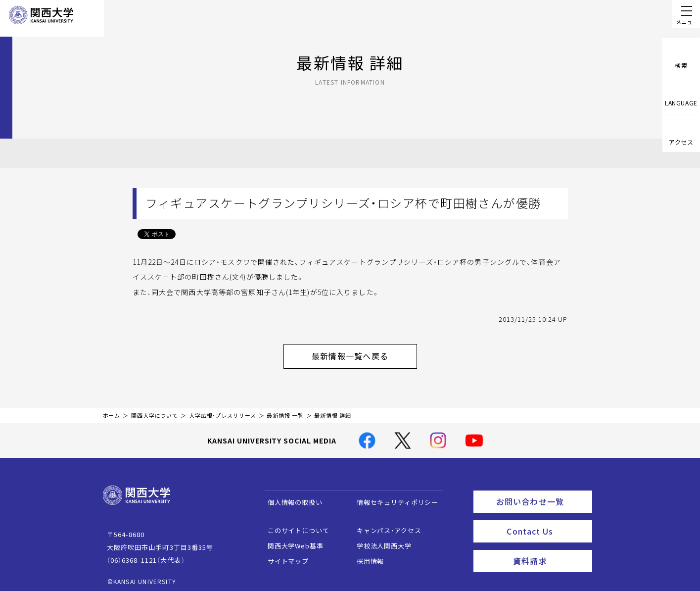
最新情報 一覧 (285, 411)
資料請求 (549, 549)
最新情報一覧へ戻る (363, 353)
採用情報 (365, 556)
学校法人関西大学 (379, 541)
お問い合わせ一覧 (542, 495)
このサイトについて (294, 525)
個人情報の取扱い (290, 497)
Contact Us (546, 522)
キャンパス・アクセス (384, 525)
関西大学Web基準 (291, 541)
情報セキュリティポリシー (393, 497)
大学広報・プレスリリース (223, 411)
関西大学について (155, 411)
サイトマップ (283, 556)
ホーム (112, 411)
